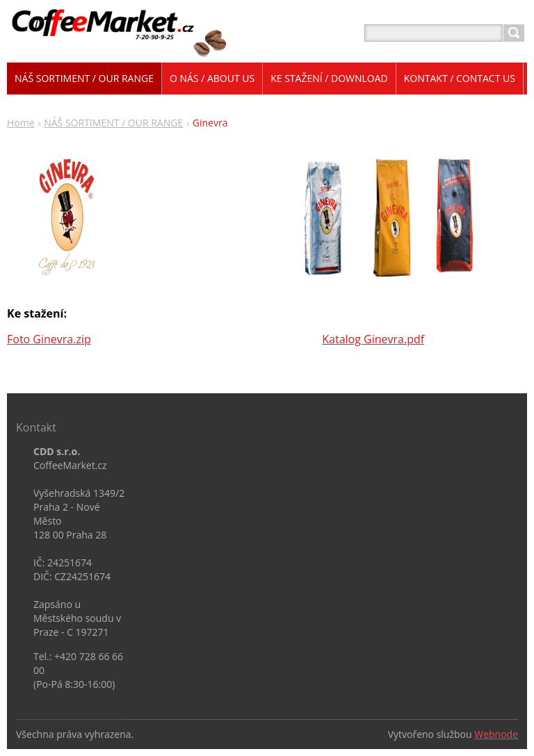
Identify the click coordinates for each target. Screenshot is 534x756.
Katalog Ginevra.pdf (373, 339)
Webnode (496, 734)
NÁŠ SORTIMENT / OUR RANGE (113, 123)
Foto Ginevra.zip (49, 339)
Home (21, 123)
